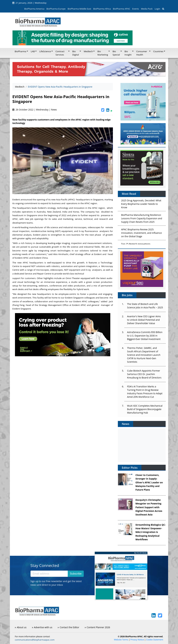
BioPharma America (34, 9)
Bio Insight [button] (128, 53)
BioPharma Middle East (79, 9)
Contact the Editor (68, 627)
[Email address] (49, 574)
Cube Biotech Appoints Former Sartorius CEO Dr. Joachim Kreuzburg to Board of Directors (144, 374)
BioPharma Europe (56, 9)
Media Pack (147, 9)
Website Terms (121, 640)
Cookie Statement (155, 640)
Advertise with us (42, 627)
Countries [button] (158, 51)
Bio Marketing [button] (103, 53)
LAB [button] (33, 51)
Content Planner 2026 (97, 627)
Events (135, 9)
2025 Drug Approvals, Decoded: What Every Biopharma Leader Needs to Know (141, 205)
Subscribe (76, 574)
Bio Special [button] (116, 53)
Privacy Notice (137, 640)
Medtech (20, 87)
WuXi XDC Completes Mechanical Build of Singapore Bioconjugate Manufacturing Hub (145, 409)
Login (157, 9)
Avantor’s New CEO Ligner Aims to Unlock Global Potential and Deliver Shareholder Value (144, 320)
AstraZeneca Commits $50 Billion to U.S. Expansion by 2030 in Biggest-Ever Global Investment (145, 336)
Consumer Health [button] (142, 53)
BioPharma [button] (20, 51)
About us (21, 627)
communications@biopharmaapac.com (35, 640)
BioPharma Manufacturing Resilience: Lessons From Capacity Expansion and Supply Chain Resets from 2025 (142, 219)
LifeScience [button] (45, 51)
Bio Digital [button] (76, 53)
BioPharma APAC (121, 9)
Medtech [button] (88, 51)
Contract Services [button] (60, 53)
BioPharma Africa (102, 9)
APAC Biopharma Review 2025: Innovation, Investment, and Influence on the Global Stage (141, 234)
